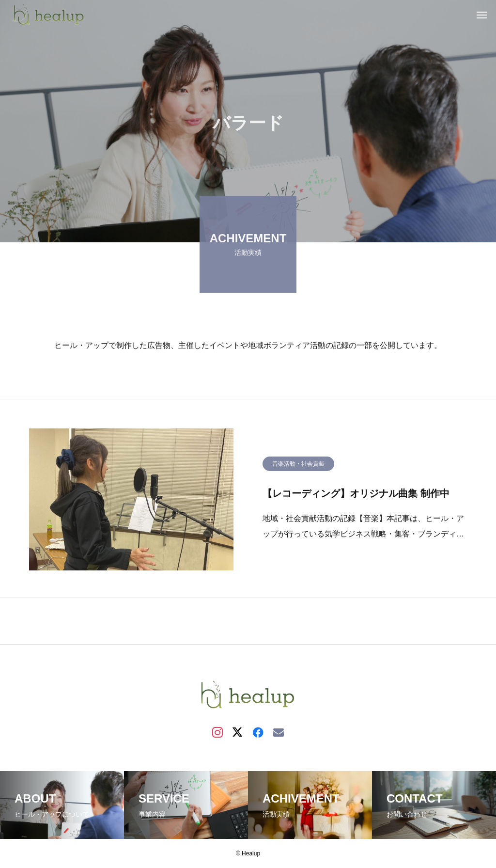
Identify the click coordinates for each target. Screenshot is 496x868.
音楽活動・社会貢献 (298, 466)
